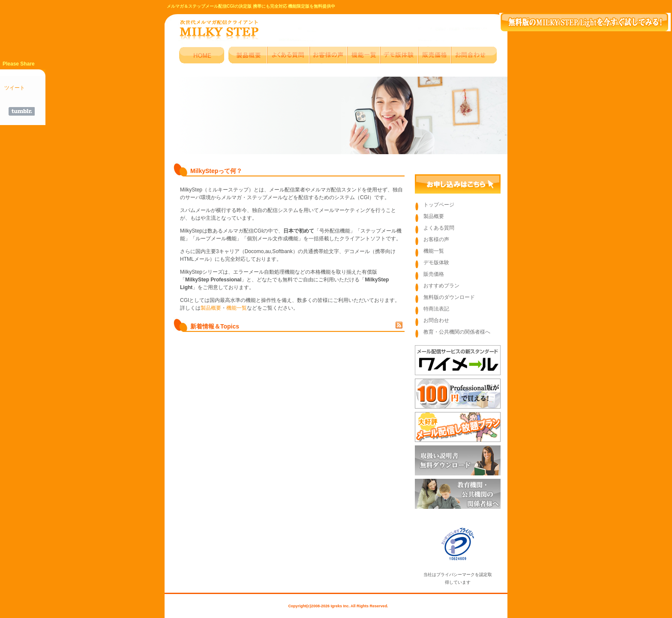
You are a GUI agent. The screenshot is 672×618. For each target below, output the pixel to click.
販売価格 (434, 274)
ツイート (15, 88)
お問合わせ (436, 320)
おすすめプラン (441, 286)
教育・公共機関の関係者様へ (457, 332)
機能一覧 (237, 308)
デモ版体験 (436, 263)
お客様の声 (436, 239)
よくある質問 (439, 228)
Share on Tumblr (22, 111)
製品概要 (211, 308)
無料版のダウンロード (449, 297)
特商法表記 (436, 309)
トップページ (439, 205)
